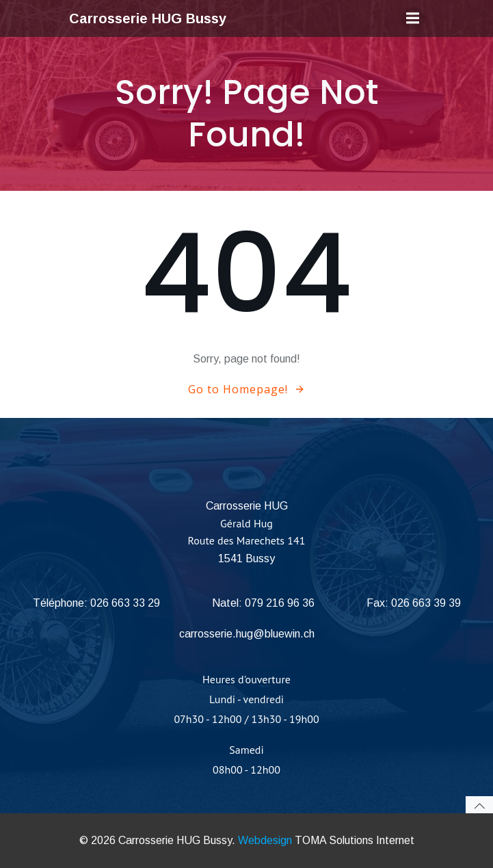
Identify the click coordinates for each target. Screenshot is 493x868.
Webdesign (265, 840)
